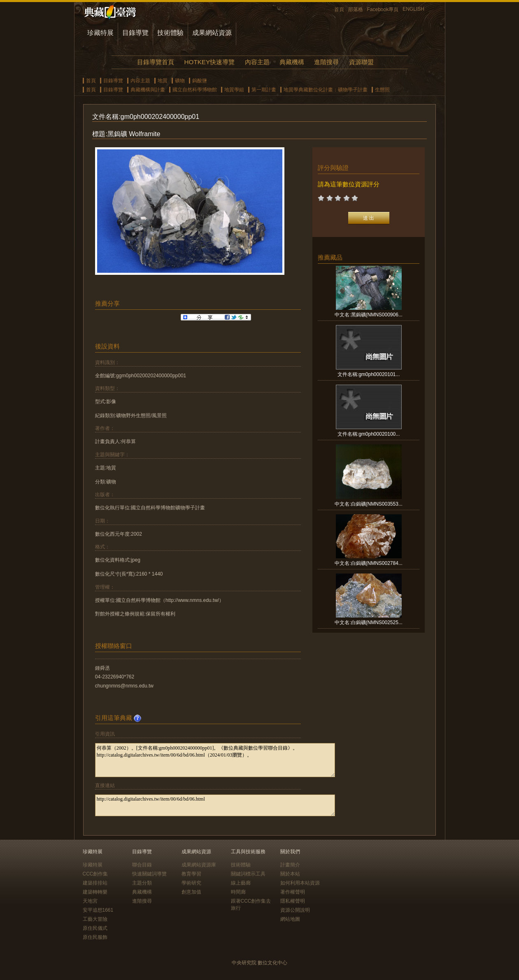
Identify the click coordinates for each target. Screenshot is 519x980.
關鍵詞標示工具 (248, 874)
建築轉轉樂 (95, 892)
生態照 (382, 90)
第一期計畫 (264, 90)
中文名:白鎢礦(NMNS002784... (369, 563)
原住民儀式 (95, 928)
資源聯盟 (361, 62)
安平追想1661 (98, 910)
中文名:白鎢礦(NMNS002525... (369, 622)
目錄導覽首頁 (156, 62)
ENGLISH (413, 9)
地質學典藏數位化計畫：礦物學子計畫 (326, 90)
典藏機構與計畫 (148, 90)
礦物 (180, 81)
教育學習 (191, 874)
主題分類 (142, 883)
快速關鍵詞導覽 (149, 874)
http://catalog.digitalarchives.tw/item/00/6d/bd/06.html (215, 805)
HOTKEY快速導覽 (209, 62)
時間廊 (238, 892)
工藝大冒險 (95, 919)
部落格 (356, 9)
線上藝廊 (241, 883)
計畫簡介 (290, 865)
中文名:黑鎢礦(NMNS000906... (369, 315)
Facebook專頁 (383, 9)
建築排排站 (95, 883)
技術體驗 (170, 33)
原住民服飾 (95, 937)
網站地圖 (290, 919)
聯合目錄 (142, 865)
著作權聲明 (293, 892)
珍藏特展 (100, 33)
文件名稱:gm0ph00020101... (369, 374)
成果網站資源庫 (199, 865)
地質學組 (234, 90)
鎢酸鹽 (200, 81)
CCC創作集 (95, 874)
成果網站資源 (212, 33)
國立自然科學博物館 (195, 90)
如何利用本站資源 (300, 883)
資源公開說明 (295, 910)
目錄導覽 (135, 33)
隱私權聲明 (293, 901)
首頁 (339, 9)
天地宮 (90, 901)
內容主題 (257, 62)
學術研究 (191, 883)
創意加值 (191, 892)
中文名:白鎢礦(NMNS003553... (369, 504)
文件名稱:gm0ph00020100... (369, 434)
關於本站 (290, 874)
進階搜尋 (326, 62)
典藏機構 (292, 62)
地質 (163, 81)
